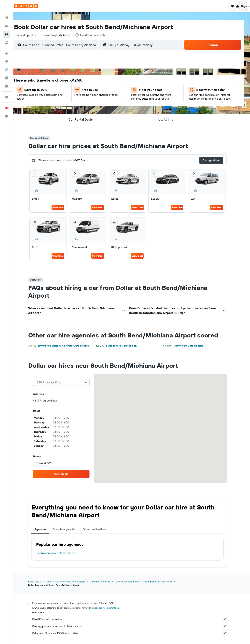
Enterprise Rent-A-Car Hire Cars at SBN (63, 346)
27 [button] (63, 118)
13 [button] (63, 100)
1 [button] (81, 81)
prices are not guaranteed (110, 608)
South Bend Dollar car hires (162, 582)
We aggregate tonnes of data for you (134, 626)
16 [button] (91, 100)
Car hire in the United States (75, 582)
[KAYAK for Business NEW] (7, 86)
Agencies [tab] (45, 529)
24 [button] (100, 109)
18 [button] (109, 100)
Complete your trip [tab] (69, 529)
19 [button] (119, 100)
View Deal (62, 207)
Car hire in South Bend (131, 582)
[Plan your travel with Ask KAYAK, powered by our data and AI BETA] (7, 53)
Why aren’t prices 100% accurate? (134, 633)
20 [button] (62, 109)
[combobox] (33, 35)
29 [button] (81, 118)
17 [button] (100, 100)
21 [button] (72, 109)
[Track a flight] (7, 70)
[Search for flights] (7, 18)
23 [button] (90, 109)
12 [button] (119, 90)
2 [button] (91, 81)
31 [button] (100, 118)
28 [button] (72, 118)
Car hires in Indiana (104, 582)
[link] (66, 474)
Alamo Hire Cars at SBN (187, 346)
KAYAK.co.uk (39, 582)
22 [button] (81, 109)
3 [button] (100, 81)
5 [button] (119, 81)
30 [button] (90, 118)
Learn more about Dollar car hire (61, 553)
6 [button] (63, 90)
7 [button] (72, 90)
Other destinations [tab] (99, 529)
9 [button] (91, 90)
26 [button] (118, 109)
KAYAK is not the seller (134, 619)
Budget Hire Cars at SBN (120, 346)
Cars (53, 582)
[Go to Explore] (7, 62)
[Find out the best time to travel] (7, 78)
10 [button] (100, 90)
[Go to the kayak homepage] (26, 6)
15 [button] (81, 100)
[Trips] (7, 97)
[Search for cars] (7, 34)
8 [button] (81, 90)
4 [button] (109, 81)
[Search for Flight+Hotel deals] (7, 42)
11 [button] (109, 90)
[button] (7, 6)
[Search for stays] (7, 26)
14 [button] (72, 100)
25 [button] (109, 109)
